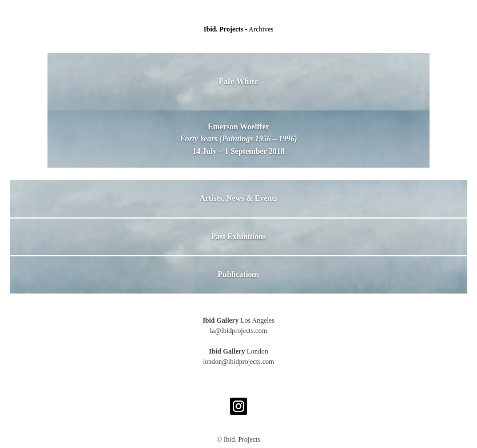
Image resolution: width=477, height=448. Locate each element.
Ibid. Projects (224, 29)
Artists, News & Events (238, 198)
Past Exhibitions (238, 237)
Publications (239, 274)
